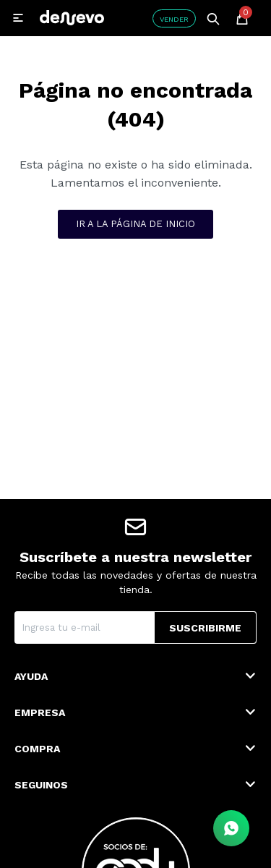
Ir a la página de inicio (135, 224)
